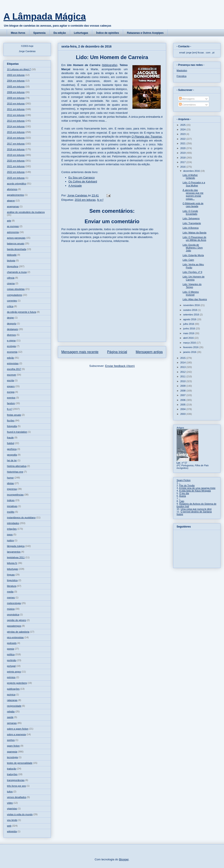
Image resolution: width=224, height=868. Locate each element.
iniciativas (12, 506)
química (11, 694)
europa (11, 392)
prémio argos (14, 672)
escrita (10, 380)
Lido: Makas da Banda (194, 233)
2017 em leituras (16, 144)
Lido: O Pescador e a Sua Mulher (194, 184)
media (10, 592)
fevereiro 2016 (191, 347)
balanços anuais (16, 243)
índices (11, 500)
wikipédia (12, 831)
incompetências (15, 495)
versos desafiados (17, 797)
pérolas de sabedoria (18, 632)
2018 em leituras (16, 149)
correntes (12, 301)
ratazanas (12, 700)
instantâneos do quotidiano (21, 517)
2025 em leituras (16, 178)
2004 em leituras (16, 81)
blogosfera (13, 266)
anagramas (13, 206)
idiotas (10, 483)
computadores (15, 295)
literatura (12, 586)
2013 (183, 367)
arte (9, 221)
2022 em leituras (16, 172)
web (9, 826)
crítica (10, 306)
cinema (11, 283)
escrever (12, 375)
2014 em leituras (16, 126)
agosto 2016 (190, 319)
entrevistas (13, 363)
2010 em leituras (16, 104)
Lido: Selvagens (191, 218)
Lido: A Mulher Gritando (190, 176)
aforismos (12, 189)
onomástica (13, 614)
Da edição (60, 33)
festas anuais (14, 415)
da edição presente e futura (22, 312)
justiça (10, 540)
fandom (11, 403)
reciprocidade (14, 706)
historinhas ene (15, 472)
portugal (11, 666)
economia (12, 352)
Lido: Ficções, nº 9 (192, 272)
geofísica (12, 449)
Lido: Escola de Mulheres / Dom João (193, 248)
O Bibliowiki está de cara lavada (193, 205)
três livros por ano (16, 786)
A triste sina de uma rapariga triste (197, 488)
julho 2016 (189, 324)
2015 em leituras (16, 132)
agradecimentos (15, 195)
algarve (11, 201)
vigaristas (12, 808)
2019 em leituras (16, 155)
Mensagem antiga (149, 352)
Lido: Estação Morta (193, 255)
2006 (183, 400)
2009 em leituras (16, 98)
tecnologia (12, 757)
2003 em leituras (16, 75)
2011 (183, 376)
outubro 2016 (191, 310)
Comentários (187, 105)
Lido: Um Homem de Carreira (193, 278)
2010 (183, 381)
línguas (11, 575)
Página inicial (117, 352)
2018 (183, 158)
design (10, 318)
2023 (183, 134)
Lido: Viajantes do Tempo (192, 286)
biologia (11, 260)
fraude (10, 437)
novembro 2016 (192, 305)
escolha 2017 (14, 369)
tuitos (10, 791)
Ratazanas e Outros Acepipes (145, 33)
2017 (183, 162)
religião (11, 711)
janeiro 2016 (190, 352)
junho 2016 (189, 328)
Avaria (183, 496)
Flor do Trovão (187, 485)
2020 (183, 148)
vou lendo (12, 820)
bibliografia (109, 65)
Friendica (181, 76)
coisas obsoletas (16, 289)
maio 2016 (189, 333)
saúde (10, 717)
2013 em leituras (16, 121)
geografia (12, 455)
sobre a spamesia (16, 734)
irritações (12, 529)
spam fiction (13, 746)
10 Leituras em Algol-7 (19, 69)
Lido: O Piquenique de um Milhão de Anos (194, 239)
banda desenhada (17, 249)
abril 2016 (189, 338)
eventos (11, 398)
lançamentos (14, 552)
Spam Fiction (184, 480)
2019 (183, 153)
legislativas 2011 (16, 557)
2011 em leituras (16, 109)
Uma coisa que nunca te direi (196, 509)
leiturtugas (13, 569)
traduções (12, 774)
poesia (10, 649)
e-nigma (11, 340)
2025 (183, 125)
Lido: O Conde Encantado (190, 212)
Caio (182, 501)
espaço (11, 386)
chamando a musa (17, 272)
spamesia (12, 752)
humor (10, 478)
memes (11, 597)
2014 (183, 363)
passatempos (14, 626)
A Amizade (75, 186)
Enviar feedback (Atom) (120, 366)
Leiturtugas (81, 33)
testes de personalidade (20, 763)
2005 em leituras (16, 87)
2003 (183, 414)
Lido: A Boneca (190, 228)
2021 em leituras (16, 166)
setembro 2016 (191, 315)
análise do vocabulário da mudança (26, 212)
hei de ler (12, 460)
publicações (13, 689)
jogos (10, 534)
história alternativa (17, 466)
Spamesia (39, 33)
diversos (11, 335)
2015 (183, 358)
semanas (12, 723)
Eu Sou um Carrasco (82, 178)
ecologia (11, 346)
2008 (183, 391)
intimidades (13, 523)
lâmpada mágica (16, 546)
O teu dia (184, 493)
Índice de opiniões (108, 33)
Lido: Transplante (192, 223)
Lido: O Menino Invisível (191, 293)
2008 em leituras (16, 92)
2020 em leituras (16, 161)
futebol (11, 443)
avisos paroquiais (16, 238)
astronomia (13, 232)
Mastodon (182, 70)
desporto (12, 323)
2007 (183, 395)
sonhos (11, 740)
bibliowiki (12, 255)
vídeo (10, 803)
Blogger (124, 859)
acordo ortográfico (17, 184)
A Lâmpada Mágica (45, 16)
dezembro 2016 (192, 171)
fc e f (100, 200)
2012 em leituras (16, 115)
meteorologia (14, 603)
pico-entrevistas (15, 637)
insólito (11, 512)
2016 (183, 167)
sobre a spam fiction (18, 729)
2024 (183, 129)
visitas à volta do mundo (20, 814)
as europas (13, 226)
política (11, 654)
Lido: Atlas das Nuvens (195, 299)
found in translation (17, 432)
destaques (13, 329)
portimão (12, 660)
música (11, 609)
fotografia (12, 426)
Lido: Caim (188, 260)
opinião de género (17, 620)
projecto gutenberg (17, 683)
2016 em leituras (85, 200)
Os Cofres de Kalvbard (83, 181)
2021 (183, 143)
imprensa (12, 489)
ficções (11, 420)
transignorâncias (16, 780)
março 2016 (190, 343)
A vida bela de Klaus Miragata (195, 491)
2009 (183, 386)
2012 (183, 372)
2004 (183, 409)
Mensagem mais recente (80, 352)
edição (10, 358)
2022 (183, 139)
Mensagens (187, 99)
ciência (11, 278)
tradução (12, 769)
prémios (11, 677)
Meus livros (18, 33)
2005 (183, 405)
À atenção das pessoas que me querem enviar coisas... (193, 194)
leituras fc (12, 563)
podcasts (12, 643)
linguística (12, 580)
